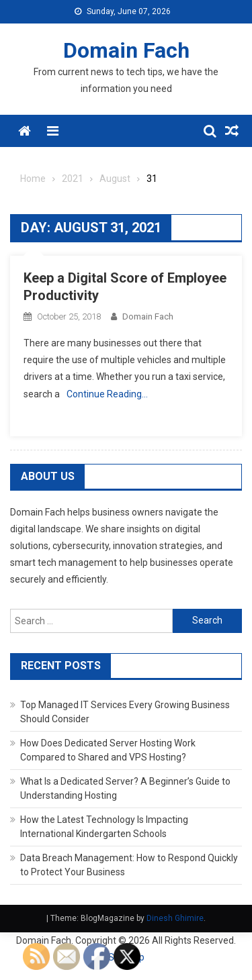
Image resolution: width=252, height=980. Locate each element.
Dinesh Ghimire (175, 918)
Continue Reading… (107, 394)
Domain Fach (126, 50)
